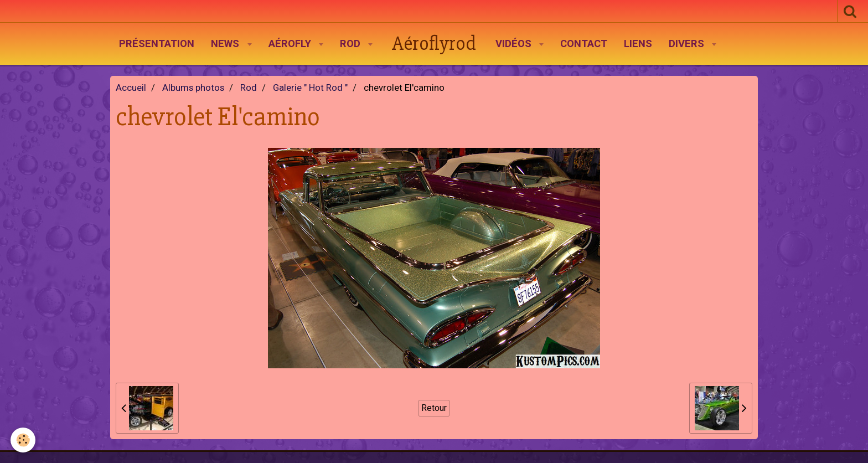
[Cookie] (24, 440)
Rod (352, 44)
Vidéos (515, 44)
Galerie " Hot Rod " (310, 88)
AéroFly (291, 44)
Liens (638, 44)
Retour (434, 408)
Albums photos (193, 88)
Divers (688, 44)
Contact (584, 44)
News (226, 44)
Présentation (157, 44)
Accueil (131, 88)
